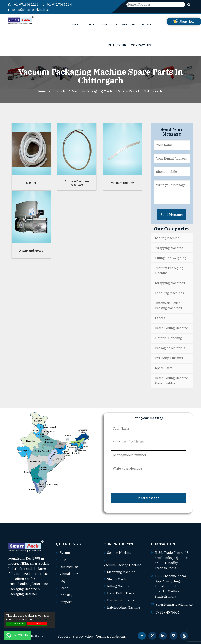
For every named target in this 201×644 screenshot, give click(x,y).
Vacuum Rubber (122, 183)
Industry (66, 595)
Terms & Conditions (111, 636)
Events (65, 553)
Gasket (31, 183)
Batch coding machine (124, 607)
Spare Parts (164, 368)
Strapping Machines (170, 283)
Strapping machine (121, 572)
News (147, 24)
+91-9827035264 (57, 5)
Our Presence (70, 567)
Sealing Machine (167, 238)
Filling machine (119, 586)
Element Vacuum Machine (77, 183)
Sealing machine (119, 553)
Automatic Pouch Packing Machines (168, 306)
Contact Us (141, 45)
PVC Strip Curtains (169, 358)
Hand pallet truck (121, 593)
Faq (62, 581)
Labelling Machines (170, 293)
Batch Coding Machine (172, 328)
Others (160, 318)
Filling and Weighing (171, 258)
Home (74, 24)
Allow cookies (16, 624)
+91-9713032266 (24, 5)
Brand (64, 588)
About (89, 24)
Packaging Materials (170, 348)
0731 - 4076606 (168, 612)
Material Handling (169, 338)
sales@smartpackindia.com (31, 10)
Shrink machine (119, 579)
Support (130, 24)
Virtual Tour (114, 45)
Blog (63, 560)
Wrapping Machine (169, 248)
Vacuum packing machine (123, 565)
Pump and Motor (31, 251)
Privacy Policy (83, 636)
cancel (37, 624)
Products (108, 24)
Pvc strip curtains (121, 600)
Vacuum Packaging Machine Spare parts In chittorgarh (117, 91)
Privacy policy (42, 620)
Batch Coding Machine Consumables (172, 381)
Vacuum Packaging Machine (169, 270)
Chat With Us (18, 635)
